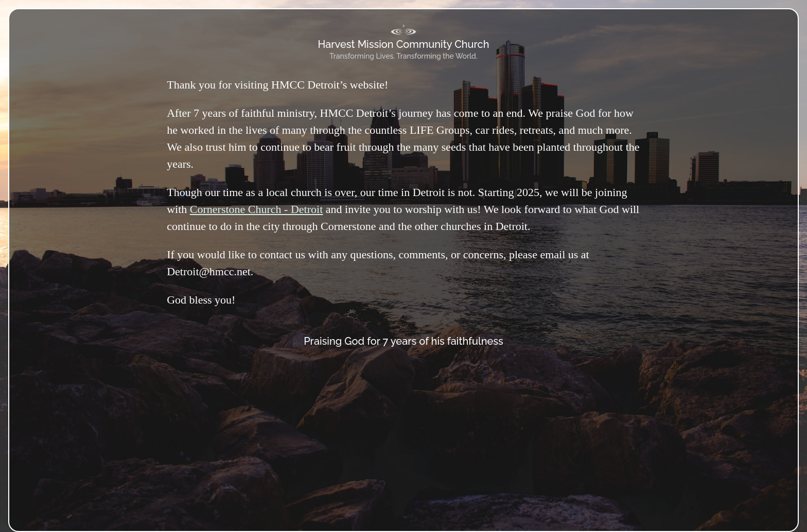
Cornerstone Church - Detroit (256, 209)
